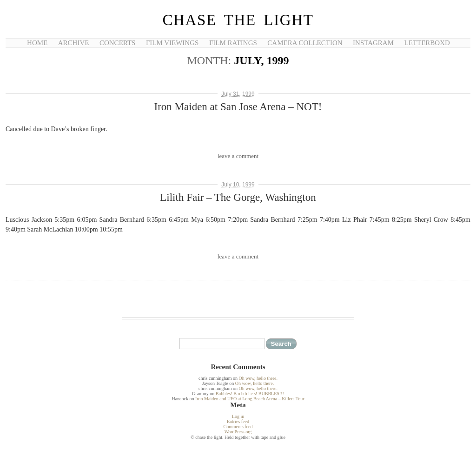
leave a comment (238, 156)
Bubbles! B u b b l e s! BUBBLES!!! (250, 394)
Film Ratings (233, 43)
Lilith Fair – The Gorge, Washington (238, 197)
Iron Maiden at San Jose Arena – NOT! (238, 107)
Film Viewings (172, 43)
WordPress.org (238, 432)
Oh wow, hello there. (258, 378)
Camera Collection (305, 43)
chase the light (238, 20)
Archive (74, 43)
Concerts (117, 43)
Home (37, 43)
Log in (238, 416)
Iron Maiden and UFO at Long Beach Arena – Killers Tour (250, 399)
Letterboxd (427, 43)
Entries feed (238, 421)
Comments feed (238, 427)
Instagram (373, 43)
